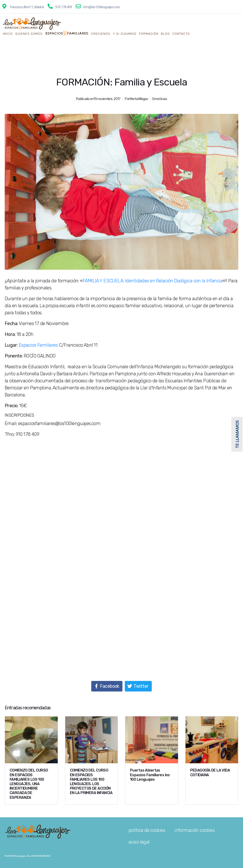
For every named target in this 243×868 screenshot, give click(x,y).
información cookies (195, 830)
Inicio (8, 34)
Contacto (181, 34)
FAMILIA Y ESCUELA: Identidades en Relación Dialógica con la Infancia (153, 281)
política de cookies (147, 830)
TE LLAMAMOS (237, 434)
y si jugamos (125, 34)
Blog (165, 34)
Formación (149, 34)
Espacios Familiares (38, 345)
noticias (161, 99)
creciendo (101, 34)
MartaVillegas (139, 99)
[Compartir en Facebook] (107, 686)
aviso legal (139, 842)
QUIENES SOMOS (29, 34)
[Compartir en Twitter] (138, 686)
